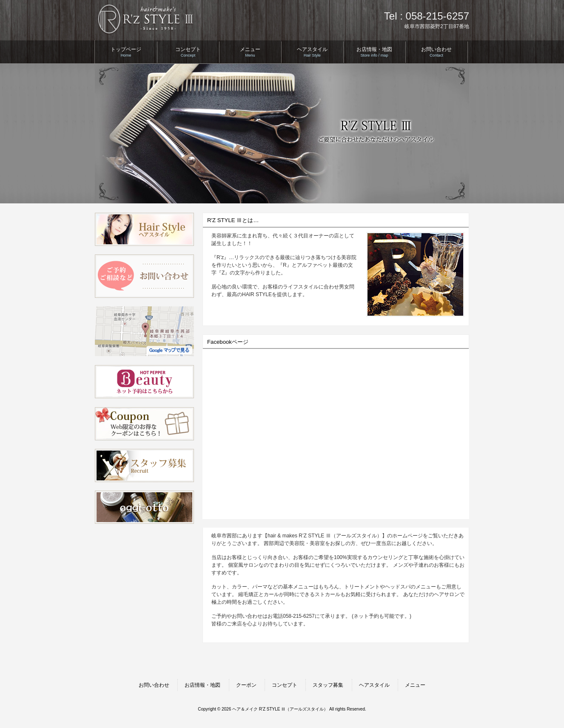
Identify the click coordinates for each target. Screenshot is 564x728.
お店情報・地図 (202, 685)
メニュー (415, 685)
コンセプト (285, 685)
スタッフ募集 (328, 685)
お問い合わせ (154, 685)
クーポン (246, 685)
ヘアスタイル (374, 685)
